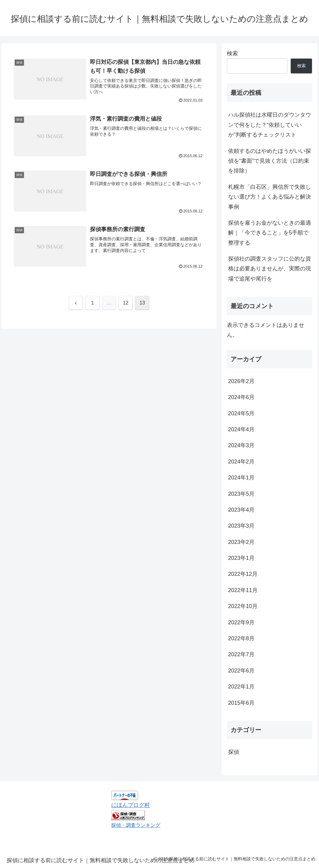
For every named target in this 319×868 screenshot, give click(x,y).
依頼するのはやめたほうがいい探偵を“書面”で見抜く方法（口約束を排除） (270, 161)
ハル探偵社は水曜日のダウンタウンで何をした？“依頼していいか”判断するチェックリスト (270, 125)
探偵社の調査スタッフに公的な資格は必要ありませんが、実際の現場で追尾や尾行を (270, 269)
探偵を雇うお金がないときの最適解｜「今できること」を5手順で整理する (270, 233)
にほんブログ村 (130, 805)
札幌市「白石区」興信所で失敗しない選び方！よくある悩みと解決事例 (270, 197)
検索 (232, 53)
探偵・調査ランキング (136, 825)
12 (126, 303)
